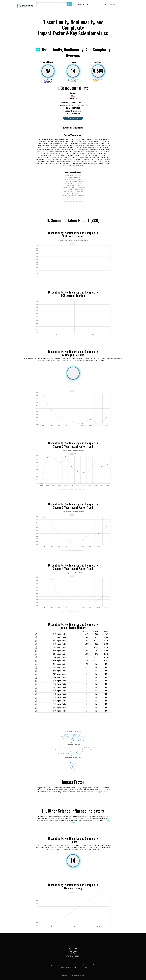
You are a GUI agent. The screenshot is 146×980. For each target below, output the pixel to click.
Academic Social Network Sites (73, 191)
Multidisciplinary (73, 761)
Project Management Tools (73, 181)
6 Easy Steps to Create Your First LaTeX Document (73, 750)
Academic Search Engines (73, 179)
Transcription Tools (73, 185)
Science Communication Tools (73, 195)
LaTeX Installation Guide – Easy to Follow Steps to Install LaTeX (73, 748)
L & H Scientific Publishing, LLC (77, 105)
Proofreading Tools (73, 177)
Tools (97, 4)
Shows (112, 4)
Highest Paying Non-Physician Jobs (73, 737)
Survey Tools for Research (73, 183)
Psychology (73, 767)
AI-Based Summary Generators (73, 189)
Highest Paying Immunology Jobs (73, 739)
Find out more (73, 118)
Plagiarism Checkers (73, 193)
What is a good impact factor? (97, 792)
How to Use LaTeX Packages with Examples (73, 754)
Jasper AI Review (73, 197)
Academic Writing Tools (73, 175)
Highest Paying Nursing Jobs (73, 735)
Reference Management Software (73, 187)
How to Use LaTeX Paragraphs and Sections (73, 752)
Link (79, 111)
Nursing (73, 763)
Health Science (73, 765)
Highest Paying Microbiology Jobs (73, 741)
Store (105, 4)
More (73, 199)
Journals (80, 4)
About (89, 4)
